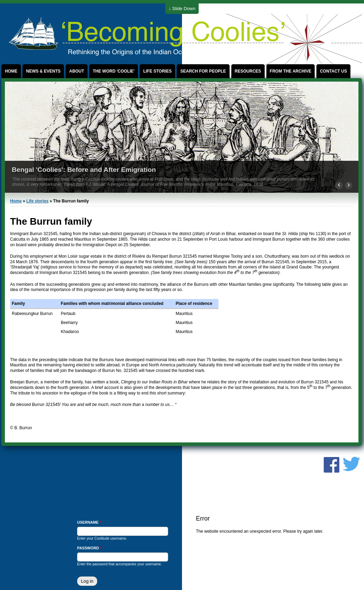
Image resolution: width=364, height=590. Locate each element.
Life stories (157, 71)
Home (11, 71)
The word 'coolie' (114, 71)
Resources (248, 71)
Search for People (203, 71)
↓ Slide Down (182, 9)
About (77, 71)
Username (89, 522)
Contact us (333, 71)
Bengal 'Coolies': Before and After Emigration (84, 170)
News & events (43, 71)
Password (89, 548)
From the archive (291, 71)
